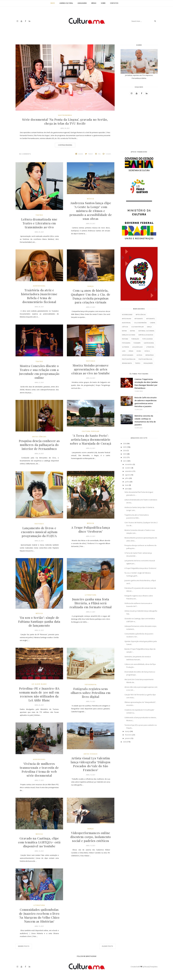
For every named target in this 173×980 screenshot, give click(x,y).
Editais (124, 331)
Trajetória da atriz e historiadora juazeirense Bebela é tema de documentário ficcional (39, 296)
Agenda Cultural (66, 3)
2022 (125, 457)
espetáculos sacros (146, 335)
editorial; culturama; (146, 331)
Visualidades (148, 363)
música (91, 199)
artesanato (139, 319)
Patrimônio (150, 355)
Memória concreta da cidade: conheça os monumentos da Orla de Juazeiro (145, 420)
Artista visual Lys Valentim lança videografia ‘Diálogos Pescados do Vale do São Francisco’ (91, 764)
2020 (125, 742)
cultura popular (91, 431)
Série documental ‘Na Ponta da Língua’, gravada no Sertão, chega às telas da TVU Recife (65, 121)
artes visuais (91, 754)
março (127, 731)
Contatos (114, 3)
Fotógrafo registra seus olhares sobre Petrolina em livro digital (91, 693)
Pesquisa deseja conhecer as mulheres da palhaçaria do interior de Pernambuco (39, 445)
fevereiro (128, 735)
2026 (125, 443)
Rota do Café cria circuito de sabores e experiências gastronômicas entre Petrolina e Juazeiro (146, 402)
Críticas (125, 327)
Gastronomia (65, 115)
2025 (125, 447)
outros (139, 355)
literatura (91, 595)
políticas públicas (129, 359)
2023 (125, 454)
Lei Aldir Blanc (39, 684)
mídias (131, 351)
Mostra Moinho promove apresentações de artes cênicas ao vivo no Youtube (91, 369)
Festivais (91, 361)
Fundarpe (137, 343)
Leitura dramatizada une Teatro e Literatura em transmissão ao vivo (39, 223)
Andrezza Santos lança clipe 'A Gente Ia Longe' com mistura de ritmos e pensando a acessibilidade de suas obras (91, 211)
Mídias (94, 3)
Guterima (125, 347)
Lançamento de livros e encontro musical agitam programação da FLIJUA (39, 532)
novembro (129, 464)
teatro (39, 215)
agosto (128, 475)
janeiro (128, 738)
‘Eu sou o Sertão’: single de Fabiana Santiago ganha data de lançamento (39, 621)
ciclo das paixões (140, 323)
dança (91, 286)
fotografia (91, 684)
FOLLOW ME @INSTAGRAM (87, 956)
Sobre (103, 3)
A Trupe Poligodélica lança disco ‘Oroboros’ (91, 529)
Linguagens (82, 3)
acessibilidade (127, 315)
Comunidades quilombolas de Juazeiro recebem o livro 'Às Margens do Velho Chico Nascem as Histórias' (39, 915)
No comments (25, 154)
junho (127, 482)
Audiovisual (39, 286)
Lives (124, 351)
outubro (128, 468)
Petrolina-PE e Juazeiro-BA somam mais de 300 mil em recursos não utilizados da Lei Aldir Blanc (39, 694)
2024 (125, 450)
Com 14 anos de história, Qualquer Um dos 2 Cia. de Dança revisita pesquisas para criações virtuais (91, 296)
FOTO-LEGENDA (147, 339)
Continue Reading (65, 145)
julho (127, 478)
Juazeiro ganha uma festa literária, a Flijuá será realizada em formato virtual (91, 605)
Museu (139, 351)
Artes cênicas (39, 437)
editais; (133, 331)
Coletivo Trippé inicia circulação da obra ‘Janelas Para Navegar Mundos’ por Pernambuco (146, 384)
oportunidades (128, 355)
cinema (152, 323)
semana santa (127, 363)
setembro (129, 471)
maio (127, 485)
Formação (135, 339)
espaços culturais (129, 335)
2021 (125, 461)
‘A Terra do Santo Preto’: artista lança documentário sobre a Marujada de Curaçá (91, 441)
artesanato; (151, 319)
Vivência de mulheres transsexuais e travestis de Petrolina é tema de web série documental (39, 769)
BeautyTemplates (151, 967)
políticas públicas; (145, 359)
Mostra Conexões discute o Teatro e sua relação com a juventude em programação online (39, 372)
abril (127, 489)
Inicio (53, 3)
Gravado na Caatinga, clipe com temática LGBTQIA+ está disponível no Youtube (39, 842)
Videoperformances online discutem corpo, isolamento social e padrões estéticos (91, 839)
